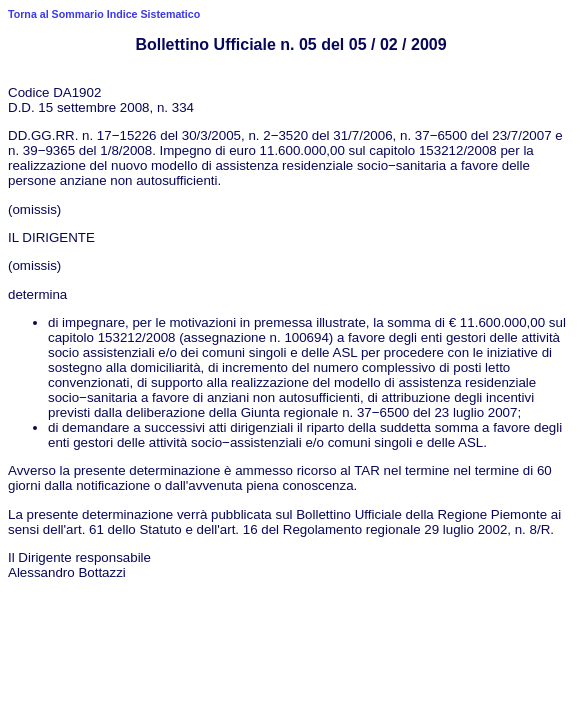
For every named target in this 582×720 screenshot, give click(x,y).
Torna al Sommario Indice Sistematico (104, 14)
